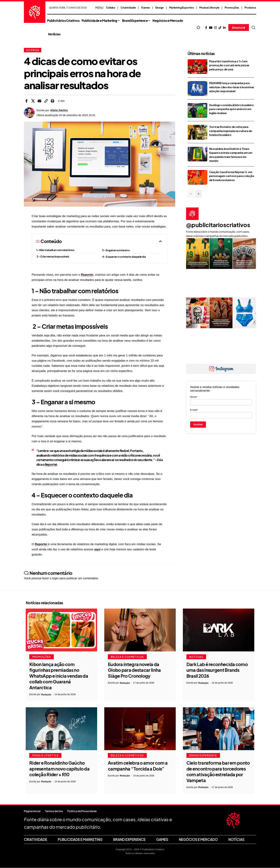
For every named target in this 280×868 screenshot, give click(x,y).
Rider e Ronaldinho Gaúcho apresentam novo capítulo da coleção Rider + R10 (59, 769)
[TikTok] (220, 28)
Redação (46, 695)
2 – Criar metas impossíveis (53, 256)
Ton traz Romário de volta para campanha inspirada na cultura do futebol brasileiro (231, 131)
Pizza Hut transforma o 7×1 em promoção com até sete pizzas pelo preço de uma (229, 65)
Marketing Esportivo (182, 7)
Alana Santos (59, 110)
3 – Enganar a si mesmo (116, 250)
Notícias (196, 657)
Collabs (111, 7)
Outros (33, 50)
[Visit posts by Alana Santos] (29, 113)
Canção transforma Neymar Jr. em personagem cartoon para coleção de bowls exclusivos (232, 176)
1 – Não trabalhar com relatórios (55, 250)
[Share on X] (33, 101)
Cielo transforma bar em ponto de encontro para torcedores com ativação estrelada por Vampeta (218, 772)
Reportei (87, 275)
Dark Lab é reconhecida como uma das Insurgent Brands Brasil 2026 (217, 670)
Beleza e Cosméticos (127, 657)
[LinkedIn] (224, 28)
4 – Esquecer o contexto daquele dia (124, 257)
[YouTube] (211, 28)
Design (160, 7)
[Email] (39, 101)
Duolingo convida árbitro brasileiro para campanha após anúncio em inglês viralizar (231, 109)
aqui (97, 549)
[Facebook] (206, 28)
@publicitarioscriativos (218, 225)
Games (146, 7)
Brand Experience (203, 756)
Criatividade (128, 7)
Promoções (232, 7)
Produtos (250, 7)
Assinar (198, 425)
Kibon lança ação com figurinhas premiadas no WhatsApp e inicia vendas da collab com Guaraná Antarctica (59, 676)
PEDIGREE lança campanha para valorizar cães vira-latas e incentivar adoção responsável (232, 87)
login (56, 578)
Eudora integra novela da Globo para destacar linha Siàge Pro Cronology (134, 670)
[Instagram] (215, 28)
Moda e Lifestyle (209, 7)
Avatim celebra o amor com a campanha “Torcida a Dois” (138, 766)
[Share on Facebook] (26, 101)
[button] (253, 27)
